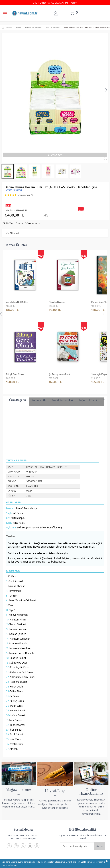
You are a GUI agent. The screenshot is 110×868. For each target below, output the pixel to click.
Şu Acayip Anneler (15, 374)
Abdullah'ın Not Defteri (17, 302)
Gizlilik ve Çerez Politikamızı (93, 862)
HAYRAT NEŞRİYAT (13, 190)
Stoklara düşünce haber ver (28, 223)
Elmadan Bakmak (57, 302)
